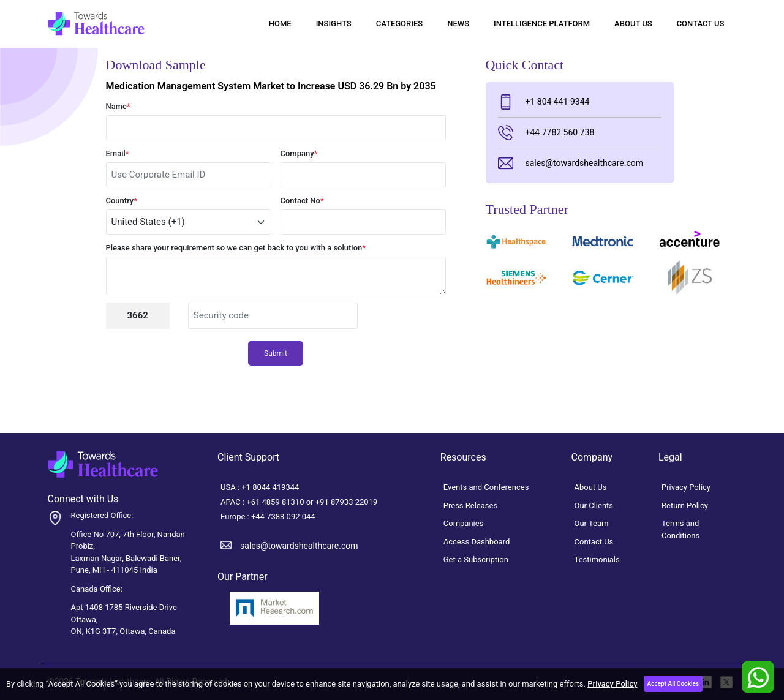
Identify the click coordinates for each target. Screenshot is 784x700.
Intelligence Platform (542, 24)
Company (299, 153)
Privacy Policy (612, 684)
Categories (399, 24)
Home (280, 24)
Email (118, 153)
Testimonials (597, 559)
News (458, 24)
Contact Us (701, 24)
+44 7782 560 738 (546, 133)
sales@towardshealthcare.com (571, 163)
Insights (334, 24)
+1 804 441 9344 (544, 102)
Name (118, 106)
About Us (633, 24)
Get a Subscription (476, 559)
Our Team (592, 523)
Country (122, 201)
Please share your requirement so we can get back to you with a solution (236, 248)
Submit (276, 353)
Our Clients (594, 506)
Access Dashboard (477, 542)
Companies (464, 523)
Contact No (302, 201)
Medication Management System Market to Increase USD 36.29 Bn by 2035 (271, 86)
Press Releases (470, 506)
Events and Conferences (486, 487)
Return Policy (685, 506)
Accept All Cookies (673, 684)
